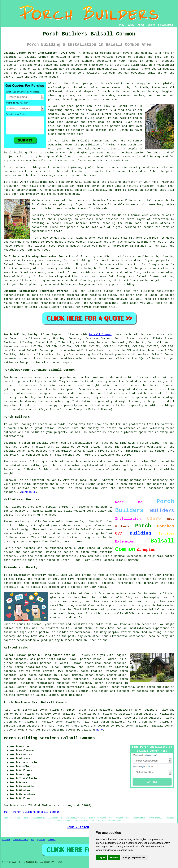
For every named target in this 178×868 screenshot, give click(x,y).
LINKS (131, 25)
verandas (108, 95)
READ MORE (28, 492)
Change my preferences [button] (134, 858)
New (33, 840)
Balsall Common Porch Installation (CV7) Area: (40, 53)
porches (139, 57)
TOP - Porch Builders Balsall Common (32, 812)
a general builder (58, 157)
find (16, 710)
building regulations (158, 291)
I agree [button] (102, 858)
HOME (122, 25)
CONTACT (152, 25)
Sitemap (6, 840)
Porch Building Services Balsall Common (49, 738)
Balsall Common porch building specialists (37, 655)
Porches (64, 428)
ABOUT (141, 25)
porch (91, 205)
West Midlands (71, 695)
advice (87, 307)
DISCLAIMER (166, 25)
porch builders (28, 726)
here (99, 730)
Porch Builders (20, 840)
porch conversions (70, 687)
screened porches (131, 95)
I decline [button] (114, 858)
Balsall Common (100, 335)
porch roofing (91, 671)
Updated (41, 840)
